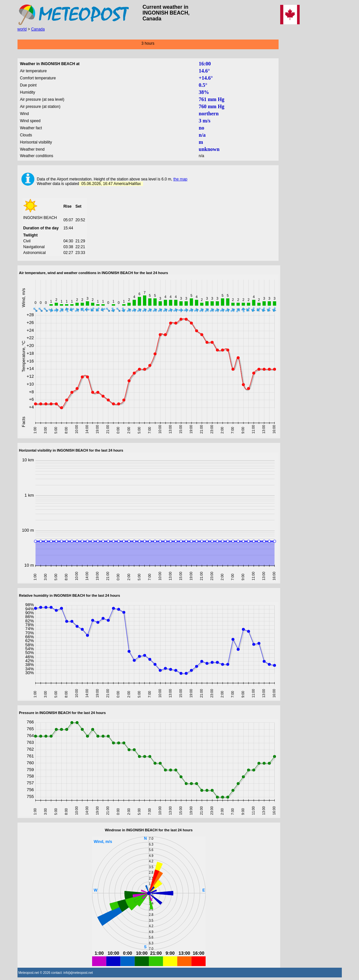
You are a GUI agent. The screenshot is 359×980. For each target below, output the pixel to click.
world (22, 29)
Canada (38, 29)
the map (180, 179)
